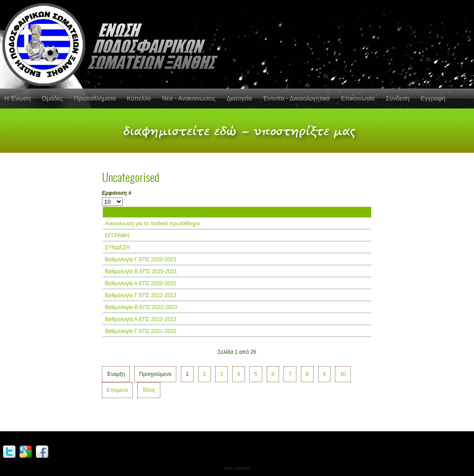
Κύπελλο (139, 98)
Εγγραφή (433, 98)
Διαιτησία (239, 98)
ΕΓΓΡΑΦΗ (117, 236)
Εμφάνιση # (117, 193)
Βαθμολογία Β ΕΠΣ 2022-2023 (141, 307)
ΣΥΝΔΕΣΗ (117, 248)
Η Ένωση (17, 98)
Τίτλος (113, 212)
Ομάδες (52, 98)
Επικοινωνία (358, 98)
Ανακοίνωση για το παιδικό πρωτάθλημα (152, 224)
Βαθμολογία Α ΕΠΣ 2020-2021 (141, 283)
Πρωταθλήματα (95, 98)
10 (343, 374)
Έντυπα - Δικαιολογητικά (296, 98)
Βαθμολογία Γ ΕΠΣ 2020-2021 (141, 259)
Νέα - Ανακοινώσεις (189, 98)
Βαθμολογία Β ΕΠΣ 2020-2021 (141, 271)
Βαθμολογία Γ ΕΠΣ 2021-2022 (141, 331)
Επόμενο (117, 390)
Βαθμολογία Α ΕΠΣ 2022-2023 (141, 319)
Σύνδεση (398, 98)
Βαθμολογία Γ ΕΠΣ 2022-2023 (141, 295)
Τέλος (149, 390)
